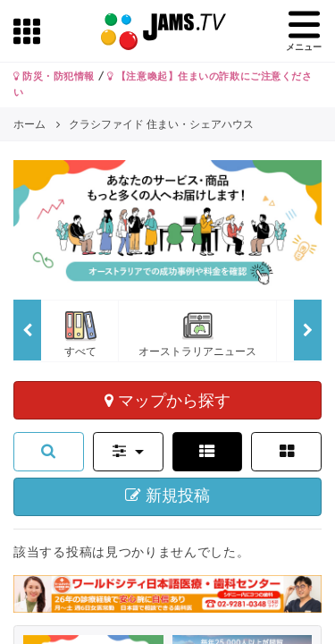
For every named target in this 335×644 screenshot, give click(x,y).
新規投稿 (167, 496)
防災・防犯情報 (54, 76)
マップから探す (167, 400)
